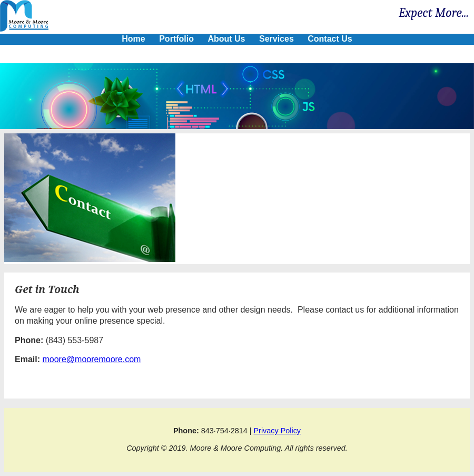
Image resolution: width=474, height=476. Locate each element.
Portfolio (176, 39)
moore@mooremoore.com (91, 359)
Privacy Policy (277, 431)
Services (276, 39)
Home (133, 39)
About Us (226, 39)
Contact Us (330, 39)
